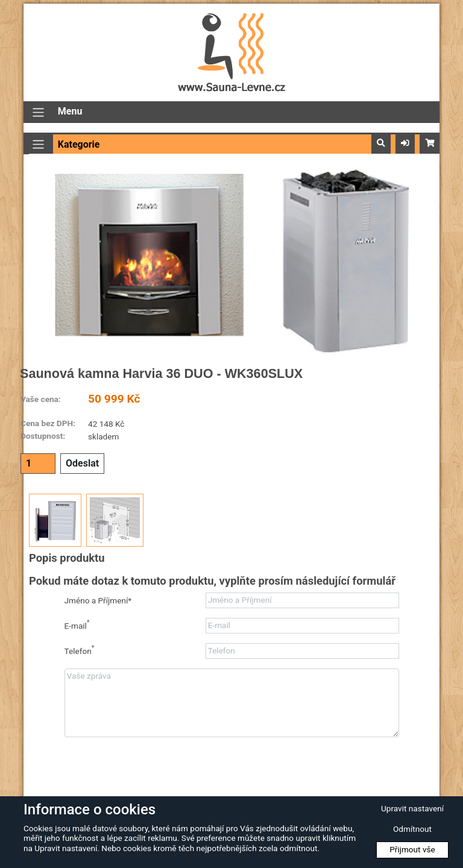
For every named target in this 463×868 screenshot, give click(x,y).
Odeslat (82, 463)
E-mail (77, 625)
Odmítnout (412, 829)
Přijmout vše (412, 849)
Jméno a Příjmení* (98, 600)
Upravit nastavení (412, 808)
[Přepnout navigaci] (38, 112)
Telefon (80, 650)
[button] (381, 143)
